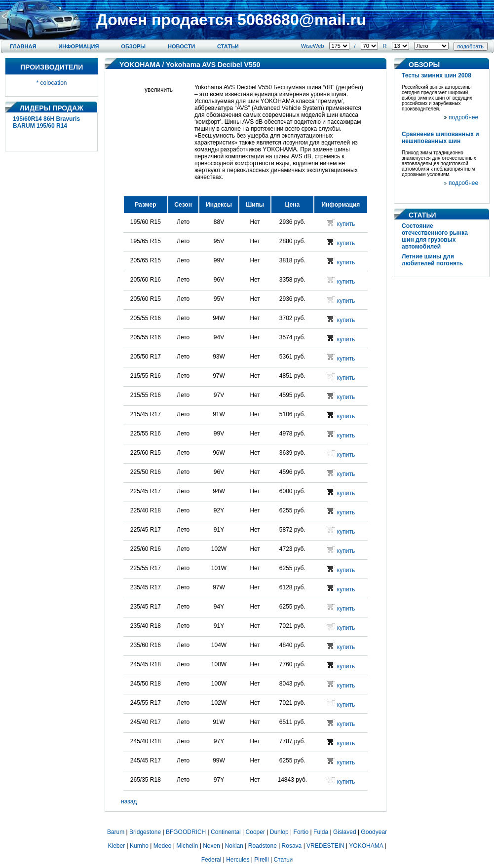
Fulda (321, 832)
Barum (116, 832)
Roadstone (263, 846)
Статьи (228, 46)
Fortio (301, 832)
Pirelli (261, 860)
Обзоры (133, 46)
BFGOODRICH (186, 832)
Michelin (187, 846)
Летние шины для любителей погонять (432, 260)
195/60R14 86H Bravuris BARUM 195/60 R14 (46, 122)
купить (346, 224)
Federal (211, 860)
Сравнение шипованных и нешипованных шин (440, 138)
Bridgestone (145, 832)
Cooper (255, 832)
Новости (181, 46)
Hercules (238, 860)
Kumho (139, 846)
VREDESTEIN (325, 846)
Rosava (292, 846)
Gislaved (345, 832)
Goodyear (374, 832)
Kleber (117, 846)
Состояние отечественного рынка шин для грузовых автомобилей (435, 236)
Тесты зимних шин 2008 (437, 75)
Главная (23, 46)
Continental (226, 832)
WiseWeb (313, 46)
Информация (78, 46)
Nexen (211, 846)
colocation (53, 83)
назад (129, 801)
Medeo (163, 846)
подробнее (463, 117)
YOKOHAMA (140, 65)
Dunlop (279, 832)
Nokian (234, 846)
